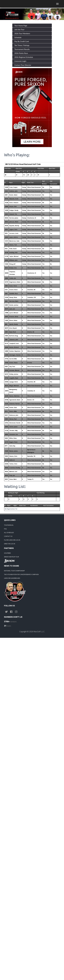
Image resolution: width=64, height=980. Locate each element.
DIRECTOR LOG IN (10, 544)
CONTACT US (8, 536)
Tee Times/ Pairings (22, 45)
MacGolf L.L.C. (39, 632)
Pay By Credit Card (22, 41)
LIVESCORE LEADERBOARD (12, 578)
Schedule (18, 37)
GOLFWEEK (7, 553)
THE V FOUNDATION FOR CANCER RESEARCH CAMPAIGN (21, 574)
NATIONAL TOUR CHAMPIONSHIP (14, 571)
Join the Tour (19, 29)
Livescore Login (20, 61)
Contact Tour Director (23, 65)
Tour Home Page (21, 26)
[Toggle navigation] (57, 4)
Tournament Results (22, 49)
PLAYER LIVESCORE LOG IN (12, 540)
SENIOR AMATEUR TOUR (11, 557)
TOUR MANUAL (9, 525)
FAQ (5, 529)
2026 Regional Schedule (24, 57)
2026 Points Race (21, 53)
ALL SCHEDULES (9, 533)
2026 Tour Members (22, 33)
